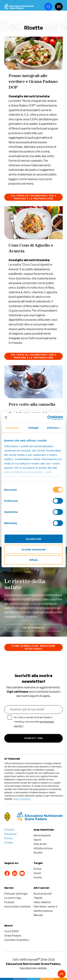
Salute (37, 840)
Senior (37, 873)
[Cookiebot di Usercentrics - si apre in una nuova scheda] (48, 418)
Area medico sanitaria (17, 906)
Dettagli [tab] (34, 428)
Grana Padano (13, 936)
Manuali (38, 915)
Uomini (38, 877)
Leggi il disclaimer (22, 799)
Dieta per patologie (16, 894)
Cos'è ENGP (12, 931)
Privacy (8, 838)
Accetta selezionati (33, 549)
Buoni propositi (43, 894)
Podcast (9, 902)
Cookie (9, 843)
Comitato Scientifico (17, 940)
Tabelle (38, 898)
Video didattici (42, 902)
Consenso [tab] (12, 428)
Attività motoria (43, 848)
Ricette (38, 853)
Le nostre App (13, 898)
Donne (38, 869)
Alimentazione (42, 835)
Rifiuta (33, 560)
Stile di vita (40, 844)
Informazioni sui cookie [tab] (56, 428)
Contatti (9, 830)
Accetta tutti (33, 539)
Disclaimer (11, 834)
